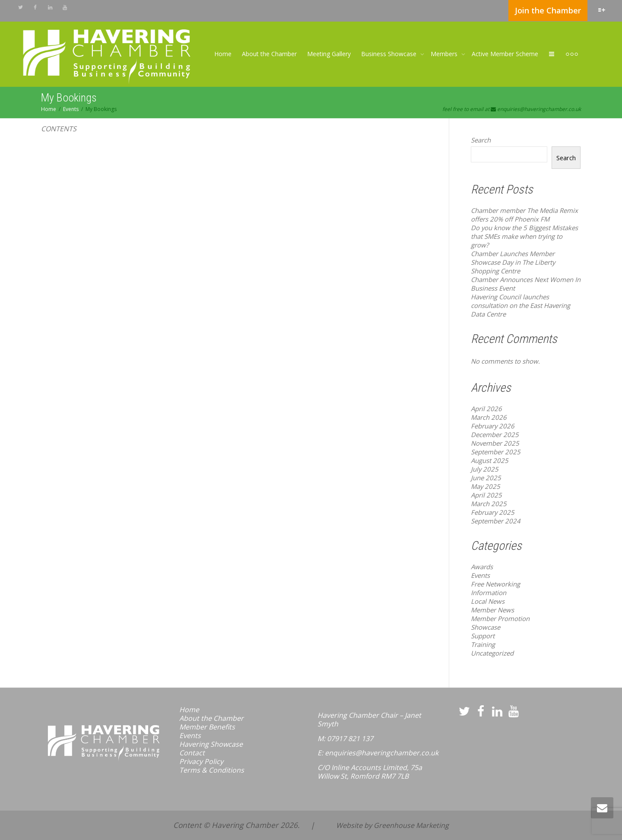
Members (445, 54)
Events (480, 575)
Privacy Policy (201, 761)
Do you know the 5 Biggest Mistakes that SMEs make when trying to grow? (524, 236)
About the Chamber (269, 54)
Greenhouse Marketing (411, 825)
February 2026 (493, 426)
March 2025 (489, 504)
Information (489, 593)
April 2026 (486, 409)
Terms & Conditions (212, 770)
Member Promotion (500, 618)
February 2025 (493, 512)
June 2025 (486, 478)
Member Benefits (207, 727)
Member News (492, 610)
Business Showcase (390, 54)
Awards (482, 567)
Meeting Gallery (329, 54)
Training (483, 644)
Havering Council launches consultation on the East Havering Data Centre (520, 305)
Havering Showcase (211, 744)
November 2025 (495, 443)
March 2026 (489, 417)
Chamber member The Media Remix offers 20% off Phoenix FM (524, 215)
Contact (192, 753)
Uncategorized (492, 653)
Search (481, 140)
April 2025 (486, 495)
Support (483, 636)
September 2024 (496, 521)
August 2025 (490, 460)
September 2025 (496, 452)
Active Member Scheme (505, 54)
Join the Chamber (548, 10)
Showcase (486, 627)
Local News (488, 601)
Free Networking (495, 584)
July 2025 (485, 469)
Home (223, 54)
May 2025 (486, 486)
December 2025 (495, 434)
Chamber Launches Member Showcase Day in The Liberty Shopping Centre (513, 262)
